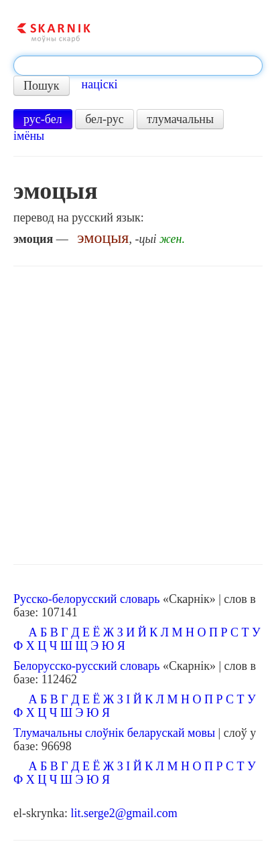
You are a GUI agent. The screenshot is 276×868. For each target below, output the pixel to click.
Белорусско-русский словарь (87, 666)
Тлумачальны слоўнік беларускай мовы (114, 733)
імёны (29, 136)
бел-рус (105, 119)
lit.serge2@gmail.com (124, 813)
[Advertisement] (138, 416)
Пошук (42, 86)
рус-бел (43, 119)
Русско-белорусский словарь (86, 599)
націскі (100, 84)
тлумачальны (180, 119)
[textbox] (138, 66)
